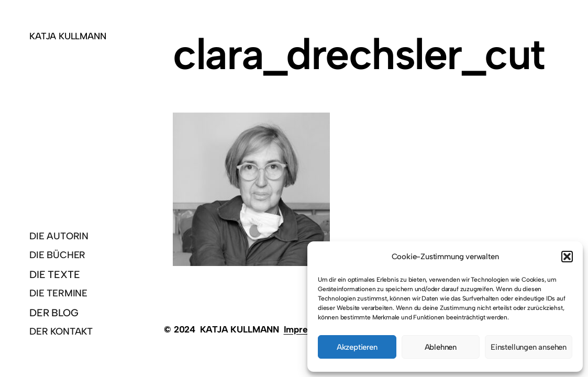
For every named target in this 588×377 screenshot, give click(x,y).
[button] (567, 257)
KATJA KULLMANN (68, 36)
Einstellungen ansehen (529, 347)
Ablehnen (441, 347)
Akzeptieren (357, 347)
